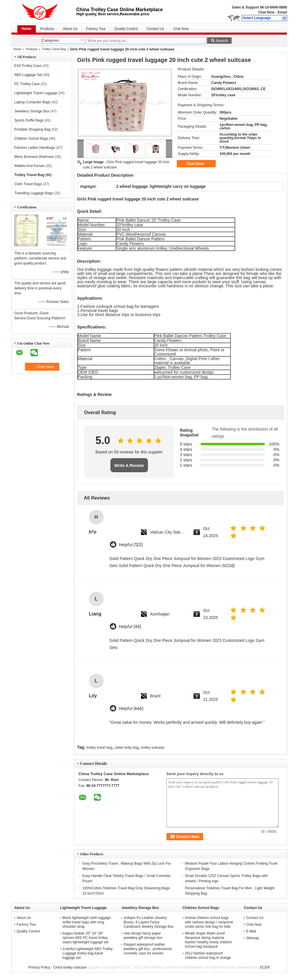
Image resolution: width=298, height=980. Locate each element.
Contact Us (155, 29)
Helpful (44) (130, 627)
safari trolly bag (127, 748)
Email (282, 12)
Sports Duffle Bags (29, 120)
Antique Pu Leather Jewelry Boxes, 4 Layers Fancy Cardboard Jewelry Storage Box (149, 922)
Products (47, 29)
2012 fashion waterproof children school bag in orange (208, 955)
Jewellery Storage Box (32, 111)
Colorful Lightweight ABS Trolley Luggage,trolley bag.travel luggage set (88, 953)
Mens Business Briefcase (34, 157)
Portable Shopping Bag (32, 129)
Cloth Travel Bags (28, 184)
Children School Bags (31, 139)
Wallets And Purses (30, 166)
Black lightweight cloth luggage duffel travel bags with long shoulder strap (87, 922)
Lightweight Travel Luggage (36, 93)
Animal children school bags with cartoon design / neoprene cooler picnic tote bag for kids (209, 922)
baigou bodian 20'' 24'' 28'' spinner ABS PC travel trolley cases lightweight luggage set (86, 938)
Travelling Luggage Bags (34, 193)
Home (27, 29)
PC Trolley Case (27, 84)
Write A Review (129, 465)
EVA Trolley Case (28, 66)
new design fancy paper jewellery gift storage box (143, 936)
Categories (51, 41)
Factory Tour (96, 29)
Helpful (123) (131, 545)
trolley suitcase (153, 748)
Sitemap (252, 938)
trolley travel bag (99, 748)
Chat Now (266, 12)
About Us (70, 29)
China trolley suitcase (70, 967)
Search (222, 41)
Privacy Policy (39, 967)
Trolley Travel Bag (54, 49)
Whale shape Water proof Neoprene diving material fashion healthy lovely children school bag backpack (208, 940)
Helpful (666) (131, 709)
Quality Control (126, 29)
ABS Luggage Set (28, 75)
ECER (265, 967)
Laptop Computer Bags (32, 102)
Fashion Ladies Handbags (35, 148)
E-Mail (251, 931)
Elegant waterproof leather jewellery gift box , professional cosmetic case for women (148, 949)
